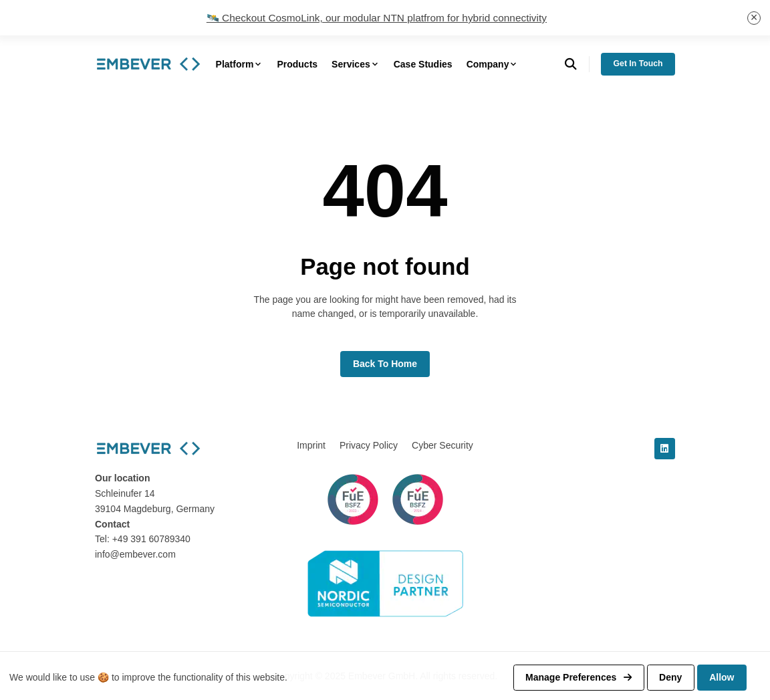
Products (297, 64)
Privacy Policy (369, 445)
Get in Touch (638, 64)
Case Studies (423, 64)
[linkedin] (665, 449)
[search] (577, 65)
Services (356, 64)
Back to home (385, 364)
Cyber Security (442, 445)
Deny (670, 677)
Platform (240, 64)
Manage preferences (579, 677)
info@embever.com (135, 554)
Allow (722, 677)
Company (493, 64)
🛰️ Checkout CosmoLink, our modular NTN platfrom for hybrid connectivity (377, 18)
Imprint (311, 445)
